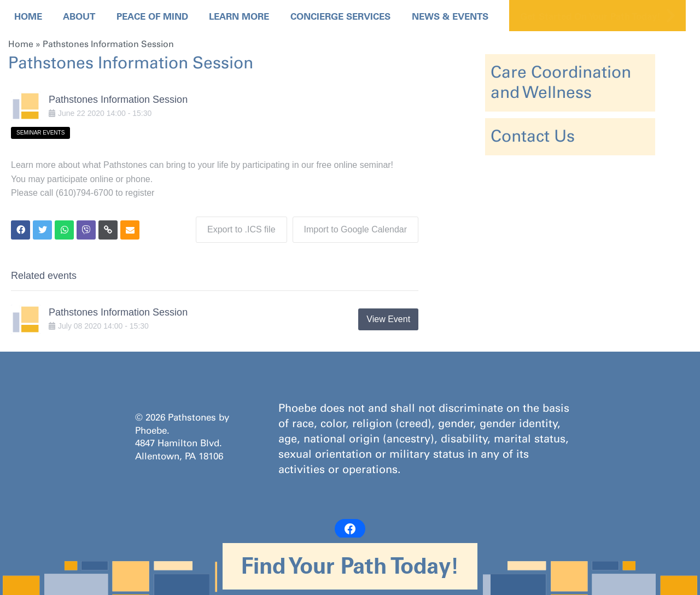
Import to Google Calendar (356, 229)
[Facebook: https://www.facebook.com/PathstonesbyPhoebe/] (350, 529)
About (79, 16)
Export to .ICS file (241, 229)
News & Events (450, 16)
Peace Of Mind (152, 16)
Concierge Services (340, 16)
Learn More (239, 16)
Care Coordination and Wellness (561, 82)
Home (28, 16)
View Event (388, 319)
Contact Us (533, 136)
